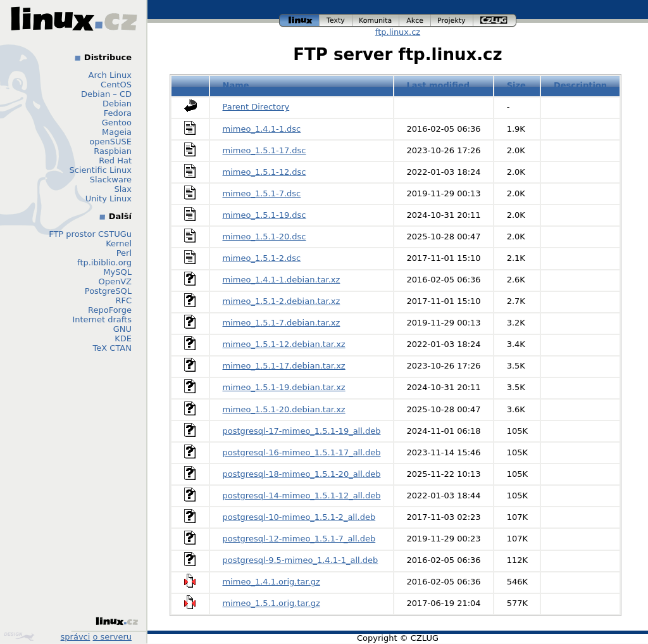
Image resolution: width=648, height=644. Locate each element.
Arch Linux (110, 75)
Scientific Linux (101, 170)
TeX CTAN (112, 348)
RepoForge (110, 310)
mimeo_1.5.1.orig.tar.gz (271, 603)
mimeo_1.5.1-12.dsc (265, 172)
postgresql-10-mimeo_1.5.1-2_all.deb (299, 517)
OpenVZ (115, 281)
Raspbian (113, 151)
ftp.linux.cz (398, 32)
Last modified (438, 85)
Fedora (118, 113)
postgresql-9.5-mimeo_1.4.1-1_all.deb (301, 560)
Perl (124, 253)
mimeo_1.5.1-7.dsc (262, 193)
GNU (122, 329)
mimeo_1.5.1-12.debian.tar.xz (284, 344)
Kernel (119, 243)
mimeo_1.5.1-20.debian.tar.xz (284, 409)
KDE (123, 338)
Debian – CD (106, 94)
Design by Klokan (19, 636)
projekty (452, 21)
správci (76, 637)
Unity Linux (109, 199)
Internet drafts (102, 319)
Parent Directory (256, 107)
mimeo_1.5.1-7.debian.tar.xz (282, 323)
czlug (495, 21)
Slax (123, 189)
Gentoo (117, 123)
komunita (376, 21)
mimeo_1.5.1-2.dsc (262, 258)
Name (236, 85)
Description (580, 85)
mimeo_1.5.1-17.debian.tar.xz (284, 366)
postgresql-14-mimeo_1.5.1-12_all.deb (302, 496)
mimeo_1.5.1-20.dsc (265, 237)
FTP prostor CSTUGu (90, 234)
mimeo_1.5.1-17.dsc (265, 150)
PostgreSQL (108, 291)
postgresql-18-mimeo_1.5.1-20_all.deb (302, 474)
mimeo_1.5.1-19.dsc (265, 215)
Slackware (111, 180)
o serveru (112, 637)
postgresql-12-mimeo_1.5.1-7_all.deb (299, 539)
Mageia (117, 132)
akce (415, 21)
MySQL (117, 272)
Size (516, 85)
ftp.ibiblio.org (104, 262)
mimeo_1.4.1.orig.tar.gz (271, 582)
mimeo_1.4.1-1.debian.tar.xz (282, 280)
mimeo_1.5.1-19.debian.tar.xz (284, 387)
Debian (117, 104)
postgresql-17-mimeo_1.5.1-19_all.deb (302, 431)
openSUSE (110, 142)
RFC (123, 300)
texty (336, 21)
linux (299, 21)
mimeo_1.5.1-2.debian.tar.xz (282, 301)
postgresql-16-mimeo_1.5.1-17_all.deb (302, 452)
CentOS (116, 85)
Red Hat (115, 161)
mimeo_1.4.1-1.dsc (262, 129)
